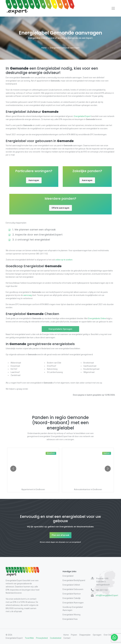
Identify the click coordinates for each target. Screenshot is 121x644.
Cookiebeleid (56, 638)
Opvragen (97, 635)
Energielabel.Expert (82, 116)
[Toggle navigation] (113, 8)
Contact (67, 638)
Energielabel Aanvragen (73, 603)
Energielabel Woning (71, 615)
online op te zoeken (64, 260)
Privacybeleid (42, 638)
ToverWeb (29, 638)
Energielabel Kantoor (72, 594)
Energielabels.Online (97, 318)
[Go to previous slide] (13, 469)
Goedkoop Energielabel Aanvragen (73, 609)
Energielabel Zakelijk (72, 598)
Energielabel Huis (70, 619)
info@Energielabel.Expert (107, 595)
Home (44, 48)
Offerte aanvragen (60, 208)
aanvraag (28, 295)
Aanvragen (34, 180)
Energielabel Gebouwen (73, 589)
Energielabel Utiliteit (71, 585)
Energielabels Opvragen (60, 329)
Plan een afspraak (60, 535)
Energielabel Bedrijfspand (74, 580)
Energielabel (68, 576)
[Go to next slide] (108, 469)
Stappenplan (85, 635)
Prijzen (74, 635)
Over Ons (108, 635)
